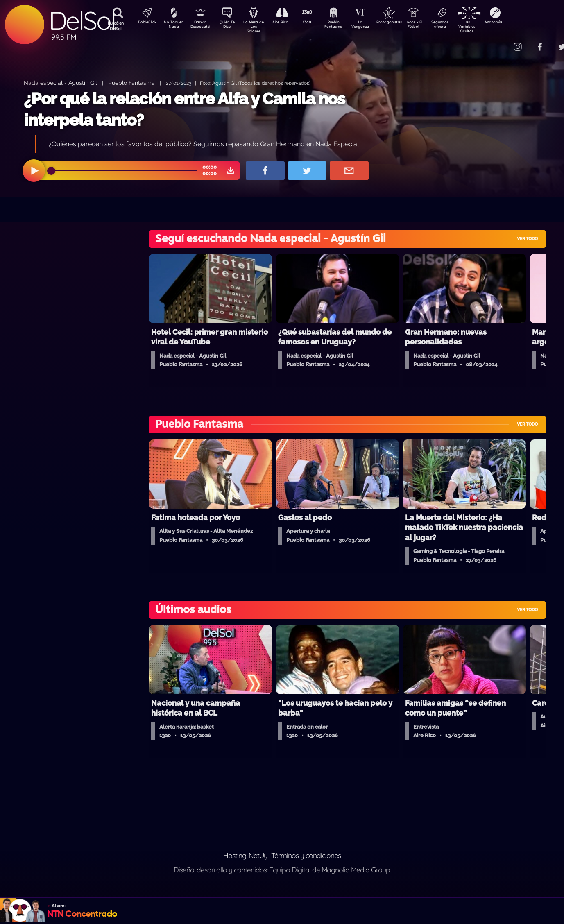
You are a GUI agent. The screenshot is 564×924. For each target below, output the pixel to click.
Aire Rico (288, 23)
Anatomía (517, 23)
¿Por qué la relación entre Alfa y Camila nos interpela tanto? (184, 109)
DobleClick (144, 23)
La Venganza (374, 26)
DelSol (82, 21)
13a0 (316, 23)
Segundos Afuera (460, 26)
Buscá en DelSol (116, 26)
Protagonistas (402, 23)
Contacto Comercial (501, 42)
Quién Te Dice (230, 26)
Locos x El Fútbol (431, 26)
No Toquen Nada (173, 26)
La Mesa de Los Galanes (259, 26)
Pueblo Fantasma (345, 26)
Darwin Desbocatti (202, 26)
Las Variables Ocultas (488, 26)
